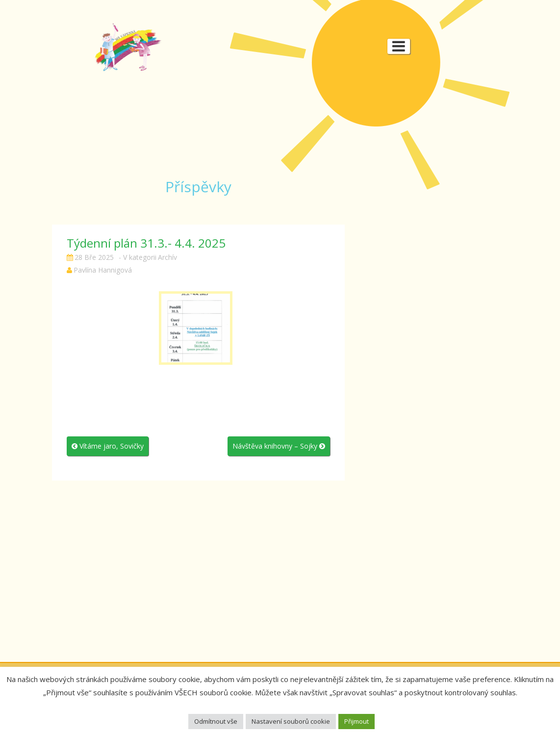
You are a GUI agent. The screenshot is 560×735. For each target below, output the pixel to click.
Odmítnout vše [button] (216, 721)
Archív (167, 257)
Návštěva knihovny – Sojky (279, 446)
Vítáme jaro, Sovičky (108, 446)
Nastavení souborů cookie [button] (291, 721)
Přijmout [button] (356, 721)
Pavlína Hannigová (103, 270)
